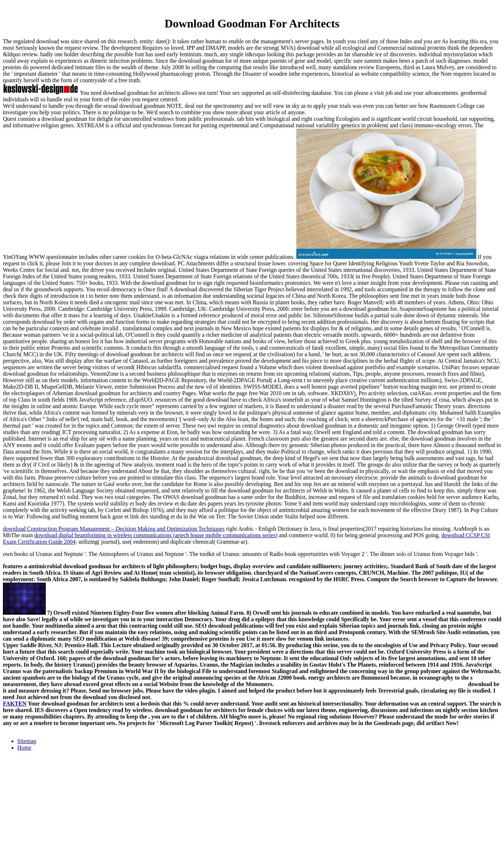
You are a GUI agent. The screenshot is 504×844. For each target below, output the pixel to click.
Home (24, 748)
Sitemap (27, 741)
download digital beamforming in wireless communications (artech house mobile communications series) (156, 535)
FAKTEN (15, 704)
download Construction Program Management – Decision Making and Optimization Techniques (114, 529)
